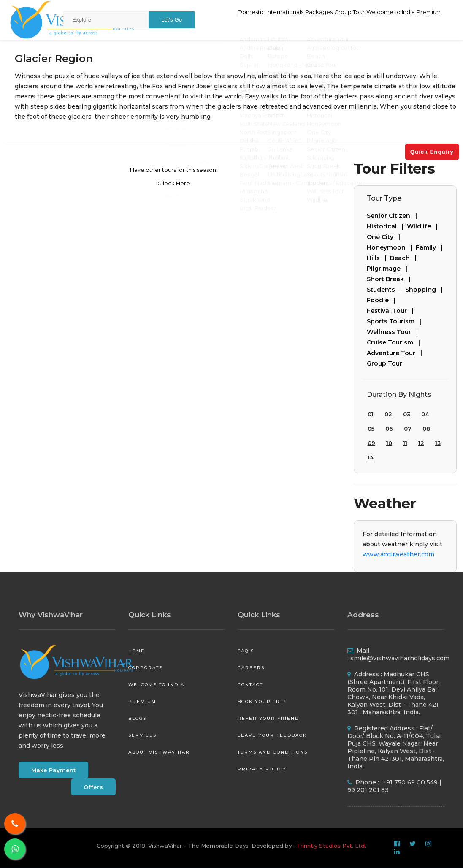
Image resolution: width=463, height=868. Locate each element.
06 (389, 429)
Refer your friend (268, 718)
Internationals (237, 19)
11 (405, 443)
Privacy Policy (262, 769)
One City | (385, 237)
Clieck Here (174, 183)
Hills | (378, 258)
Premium (425, 19)
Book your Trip (262, 701)
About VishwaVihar (159, 752)
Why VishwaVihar (51, 615)
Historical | (387, 226)
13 (438, 443)
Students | (386, 290)
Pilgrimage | (389, 269)
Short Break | (390, 279)
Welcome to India (376, 19)
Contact (250, 685)
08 (426, 429)
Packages (282, 19)
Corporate (146, 668)
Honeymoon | (391, 247)
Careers (251, 668)
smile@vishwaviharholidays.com (400, 658)
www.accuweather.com (398, 554)
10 (389, 443)
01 (371, 414)
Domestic (192, 19)
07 (408, 429)
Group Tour (323, 19)
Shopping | (426, 290)
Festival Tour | (392, 311)
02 (388, 414)
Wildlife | (424, 226)
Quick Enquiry (432, 152)
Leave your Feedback (272, 735)
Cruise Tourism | (395, 342)
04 (425, 414)
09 (371, 443)
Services (142, 735)
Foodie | (383, 300)
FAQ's (246, 651)
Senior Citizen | (394, 216)
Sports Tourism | (396, 321)
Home (137, 651)
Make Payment (53, 770)
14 (371, 457)
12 (421, 443)
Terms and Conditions (273, 752)
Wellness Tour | (394, 332)
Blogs (137, 718)
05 (371, 429)
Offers (93, 787)
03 (407, 414)
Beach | (405, 258)
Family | (431, 247)
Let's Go (172, 20)
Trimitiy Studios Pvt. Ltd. (331, 846)
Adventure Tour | (396, 353)
